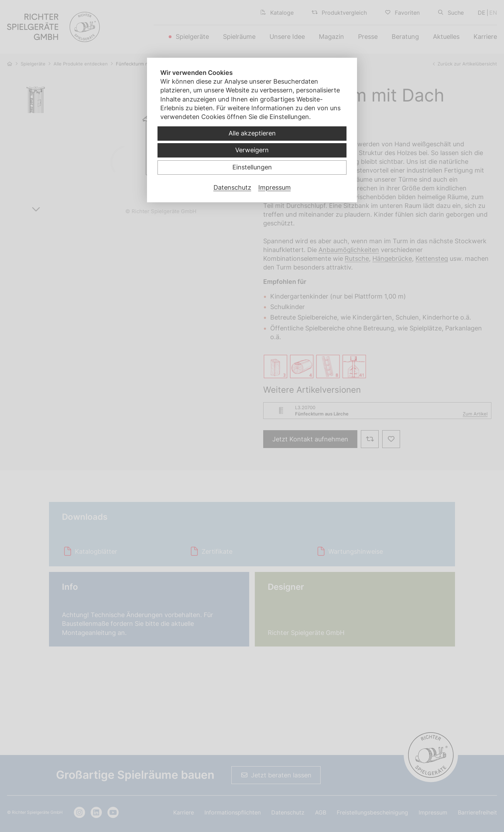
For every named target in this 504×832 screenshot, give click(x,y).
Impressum (275, 187)
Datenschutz (232, 187)
